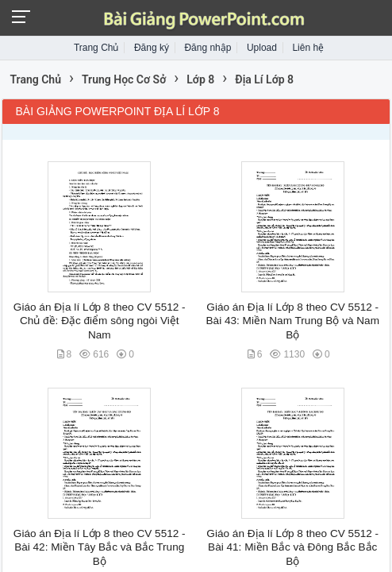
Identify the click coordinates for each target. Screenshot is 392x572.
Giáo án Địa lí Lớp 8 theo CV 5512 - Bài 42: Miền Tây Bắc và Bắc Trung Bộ (100, 547)
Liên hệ (308, 48)
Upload (262, 48)
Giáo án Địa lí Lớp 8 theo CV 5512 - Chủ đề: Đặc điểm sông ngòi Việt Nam (100, 321)
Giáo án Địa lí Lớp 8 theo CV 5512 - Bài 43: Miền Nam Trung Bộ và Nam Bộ (293, 321)
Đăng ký (152, 48)
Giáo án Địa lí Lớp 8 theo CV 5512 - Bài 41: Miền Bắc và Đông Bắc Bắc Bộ (292, 547)
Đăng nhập (208, 48)
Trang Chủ (96, 48)
